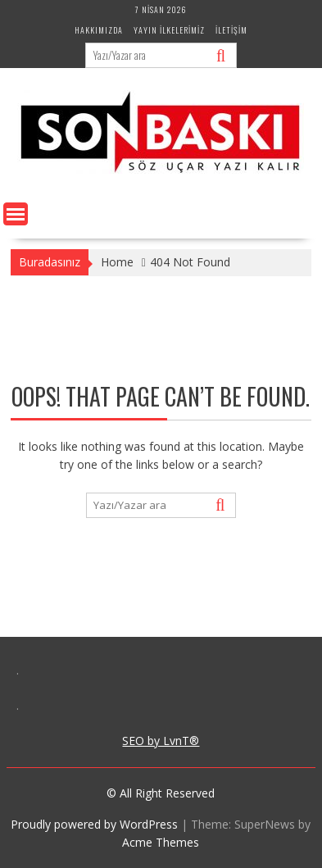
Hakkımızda (99, 30)
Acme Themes (161, 842)
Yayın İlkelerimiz (169, 30)
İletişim (231, 30)
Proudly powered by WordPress (94, 824)
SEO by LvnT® (161, 741)
